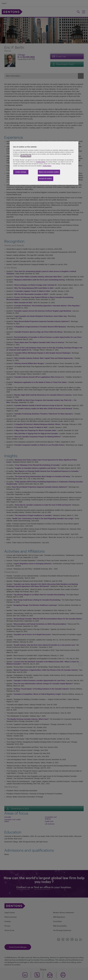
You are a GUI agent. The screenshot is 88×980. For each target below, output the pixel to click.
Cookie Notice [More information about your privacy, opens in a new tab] (47, 166)
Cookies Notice (26, 156)
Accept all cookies (46, 179)
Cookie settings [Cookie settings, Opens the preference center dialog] (21, 172)
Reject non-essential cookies (49, 172)
